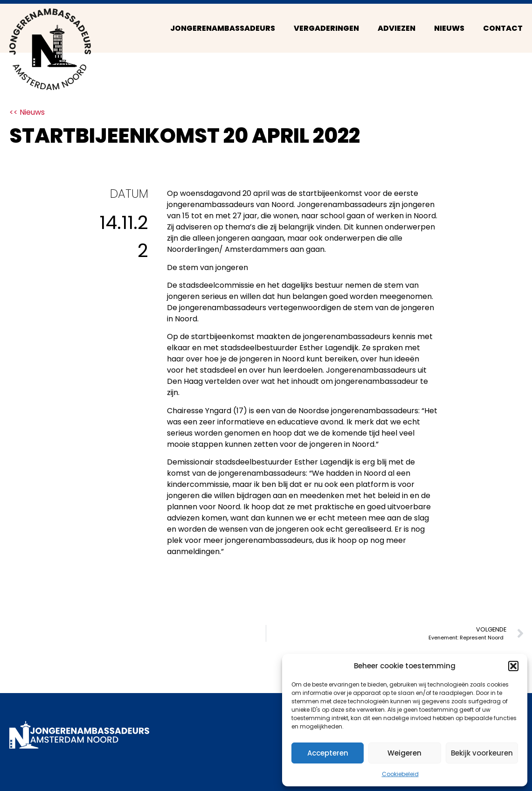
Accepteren (328, 753)
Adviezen (397, 28)
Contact (503, 28)
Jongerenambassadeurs (223, 28)
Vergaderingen (326, 28)
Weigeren (404, 753)
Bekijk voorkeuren (482, 753)
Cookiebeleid (400, 774)
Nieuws (449, 28)
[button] (513, 666)
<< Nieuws (27, 112)
